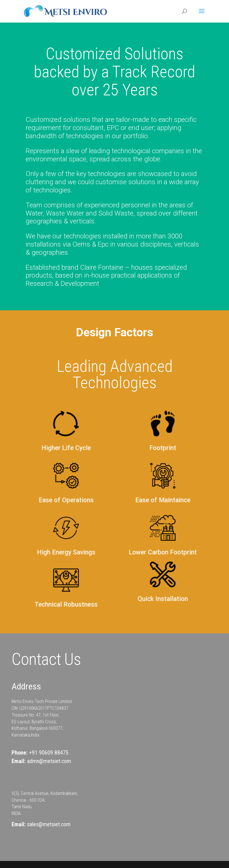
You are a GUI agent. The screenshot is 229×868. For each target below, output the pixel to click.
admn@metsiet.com (49, 761)
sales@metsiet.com (49, 824)
